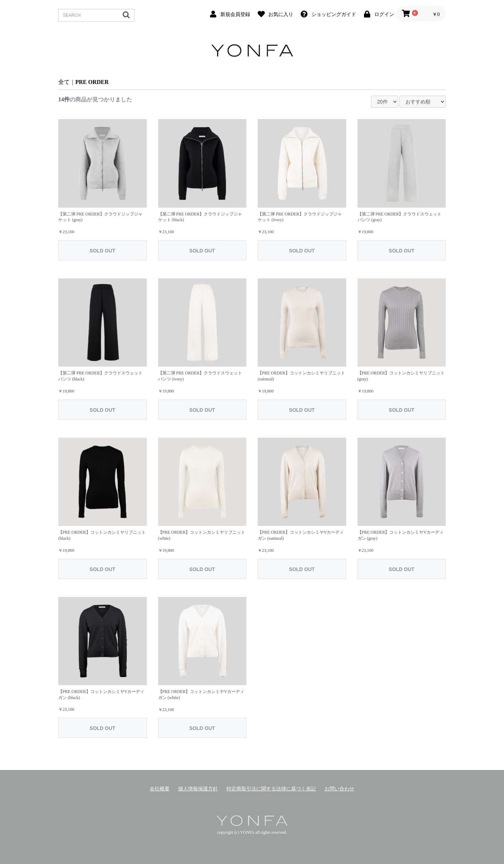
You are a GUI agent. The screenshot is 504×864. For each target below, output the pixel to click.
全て (64, 82)
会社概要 (160, 789)
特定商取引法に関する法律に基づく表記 (271, 789)
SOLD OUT (102, 251)
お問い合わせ (339, 789)
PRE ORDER (92, 82)
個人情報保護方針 (198, 789)
